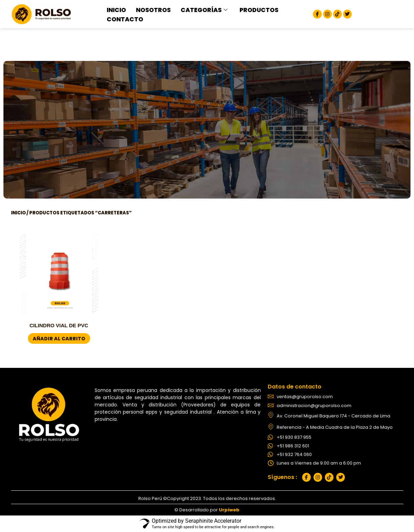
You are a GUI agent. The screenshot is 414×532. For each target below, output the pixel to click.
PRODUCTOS (242, 10)
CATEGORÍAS (194, 10)
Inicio (18, 213)
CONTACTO (122, 19)
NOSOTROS (148, 10)
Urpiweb (229, 510)
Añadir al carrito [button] (59, 339)
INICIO (115, 10)
